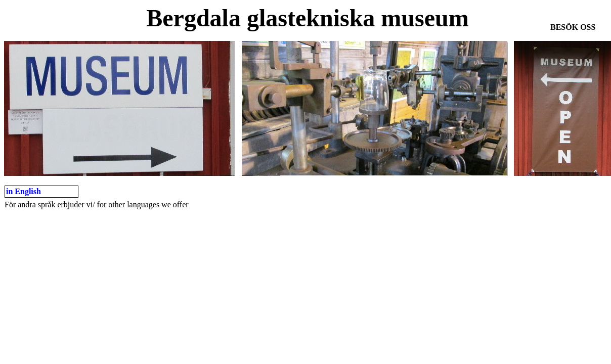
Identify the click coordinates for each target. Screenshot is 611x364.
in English (24, 191)
